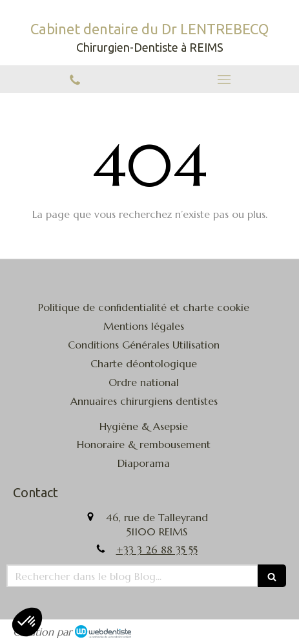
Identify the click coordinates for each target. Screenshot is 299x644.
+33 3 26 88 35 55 (157, 550)
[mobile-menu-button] (225, 80)
